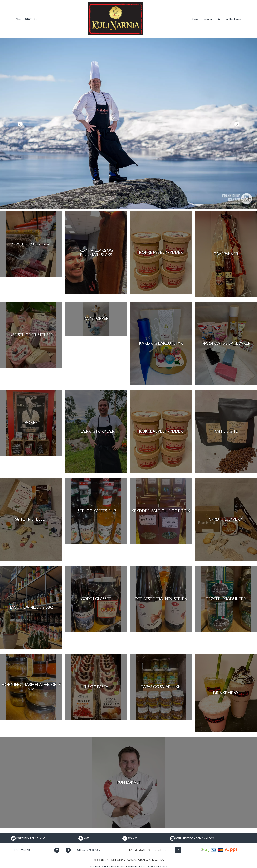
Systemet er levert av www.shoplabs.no (148, 866)
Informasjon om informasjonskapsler (107, 866)
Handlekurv (234, 19)
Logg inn (208, 19)
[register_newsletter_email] (178, 850)
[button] (19, 123)
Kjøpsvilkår (22, 850)
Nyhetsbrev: (137, 850)
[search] (219, 19)
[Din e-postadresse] (160, 850)
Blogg (195, 19)
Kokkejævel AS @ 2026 (88, 850)
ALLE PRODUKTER (27, 19)
